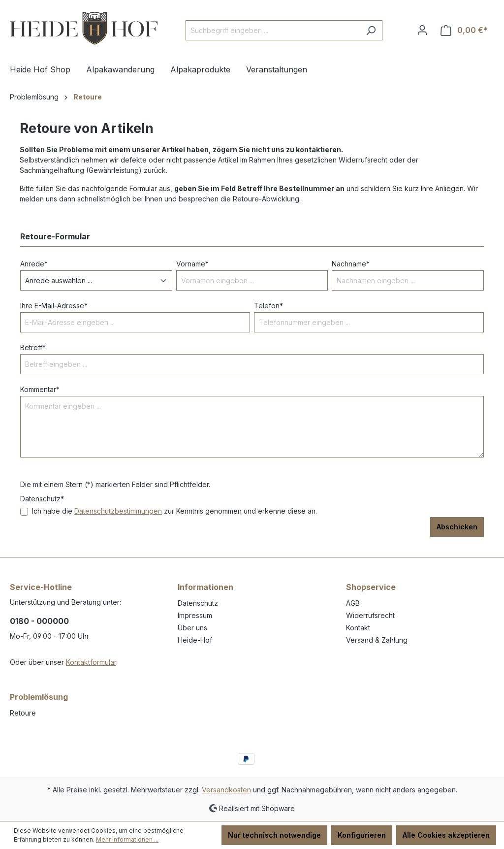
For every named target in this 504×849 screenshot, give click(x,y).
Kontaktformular (91, 662)
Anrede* (34, 264)
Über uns (192, 628)
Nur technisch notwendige (274, 835)
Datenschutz (198, 603)
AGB (353, 603)
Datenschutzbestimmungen (118, 511)
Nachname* (351, 264)
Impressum (195, 615)
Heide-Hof (195, 640)
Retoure (23, 713)
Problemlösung (39, 697)
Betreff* (33, 347)
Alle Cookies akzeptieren (446, 835)
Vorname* (192, 264)
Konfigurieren (362, 835)
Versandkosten (226, 790)
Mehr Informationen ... (127, 839)
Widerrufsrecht (370, 615)
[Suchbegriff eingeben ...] (273, 30)
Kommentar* (40, 389)
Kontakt (358, 628)
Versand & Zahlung (377, 640)
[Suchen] (371, 30)
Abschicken (457, 527)
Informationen (205, 587)
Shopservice (371, 587)
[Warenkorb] (464, 30)
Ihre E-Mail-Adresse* (54, 306)
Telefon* (268, 306)
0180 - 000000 (39, 621)
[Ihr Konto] (422, 30)
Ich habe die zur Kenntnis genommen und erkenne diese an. (174, 511)
